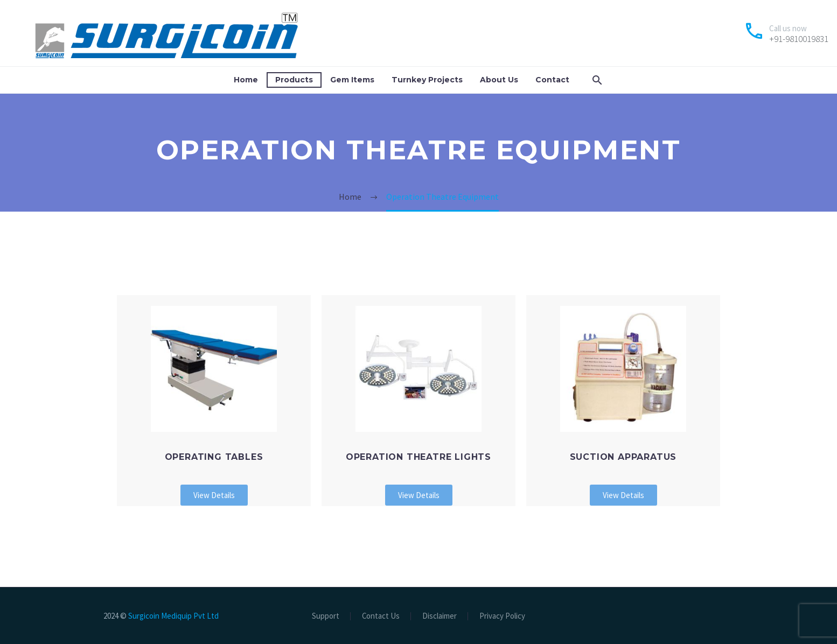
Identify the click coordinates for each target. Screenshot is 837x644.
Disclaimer (440, 616)
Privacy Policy (502, 616)
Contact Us (381, 616)
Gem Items (352, 80)
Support (326, 616)
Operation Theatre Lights (418, 457)
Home (246, 80)
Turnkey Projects (427, 80)
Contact (552, 80)
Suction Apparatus (623, 457)
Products (294, 80)
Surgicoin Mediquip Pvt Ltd (173, 616)
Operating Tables (214, 457)
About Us (499, 80)
